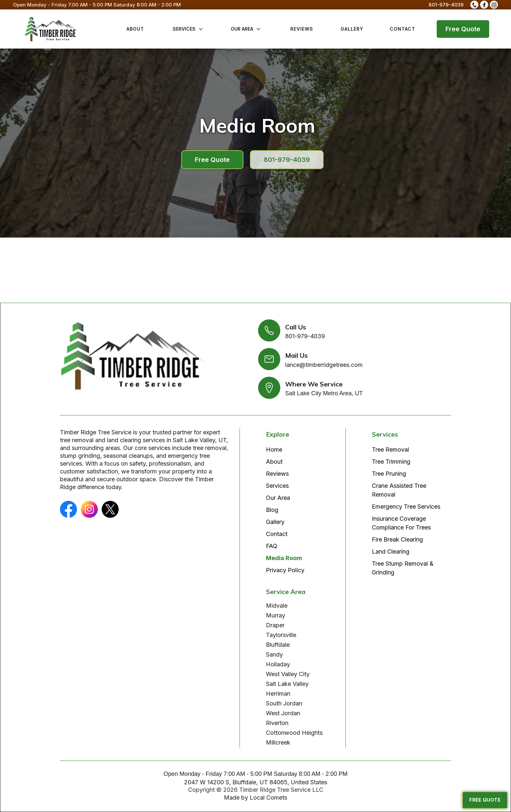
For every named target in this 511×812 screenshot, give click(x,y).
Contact (277, 534)
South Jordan (284, 703)
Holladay (278, 664)
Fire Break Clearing (397, 539)
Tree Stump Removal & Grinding (403, 568)
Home (274, 449)
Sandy (274, 654)
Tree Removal (390, 449)
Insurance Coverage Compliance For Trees (401, 523)
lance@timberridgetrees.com (324, 365)
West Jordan (283, 713)
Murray (276, 615)
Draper (275, 625)
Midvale (277, 606)
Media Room (284, 558)
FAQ (272, 546)
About (274, 462)
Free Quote (463, 29)
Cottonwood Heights (294, 733)
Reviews (277, 474)
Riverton (277, 723)
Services (277, 486)
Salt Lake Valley (287, 684)
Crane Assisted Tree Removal (399, 490)
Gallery (275, 522)
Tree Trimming (391, 462)
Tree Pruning (389, 474)
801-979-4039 (446, 5)
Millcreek (278, 742)
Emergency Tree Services (406, 507)
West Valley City (288, 674)
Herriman (278, 694)
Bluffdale (278, 645)
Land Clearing (391, 551)
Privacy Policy (285, 570)
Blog (272, 510)
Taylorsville (281, 635)
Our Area (278, 498)
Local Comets (268, 797)
